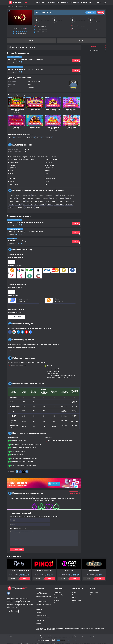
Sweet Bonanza (71, 127)
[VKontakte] (9, 593)
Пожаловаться (94, 51)
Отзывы (81, 41)
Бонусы (32, 41)
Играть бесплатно (16, 106)
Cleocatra (17, 127)
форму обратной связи (49, 630)
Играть (100, 12)
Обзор (13, 579)
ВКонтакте (98, 2)
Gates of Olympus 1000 (53, 109)
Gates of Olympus (35, 109)
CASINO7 (90, 12)
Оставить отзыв (74, 493)
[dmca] (43, 640)
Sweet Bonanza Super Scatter (53, 128)
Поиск (101, 3)
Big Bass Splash (35, 127)
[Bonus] (105, 2)
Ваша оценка (14, 528)
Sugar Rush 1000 (71, 109)
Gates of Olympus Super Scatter (17, 110)
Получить (25, 579)
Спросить (94, 46)
